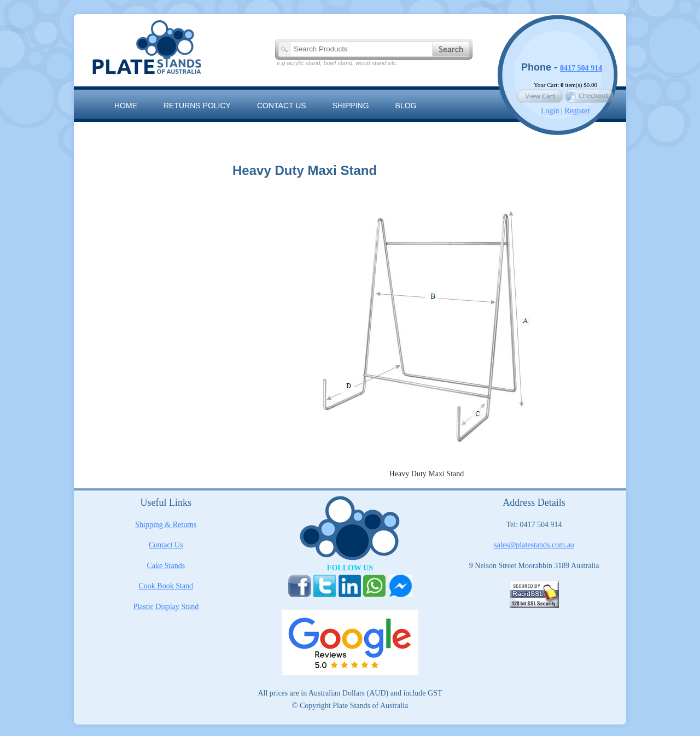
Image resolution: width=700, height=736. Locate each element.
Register (577, 111)
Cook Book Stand (166, 586)
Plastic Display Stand (166, 607)
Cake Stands (166, 566)
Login (550, 111)
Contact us (282, 106)
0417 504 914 (581, 68)
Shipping (351, 106)
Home (126, 106)
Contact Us (166, 545)
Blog (406, 106)
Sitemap (131, 130)
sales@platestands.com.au (534, 545)
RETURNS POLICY (197, 106)
